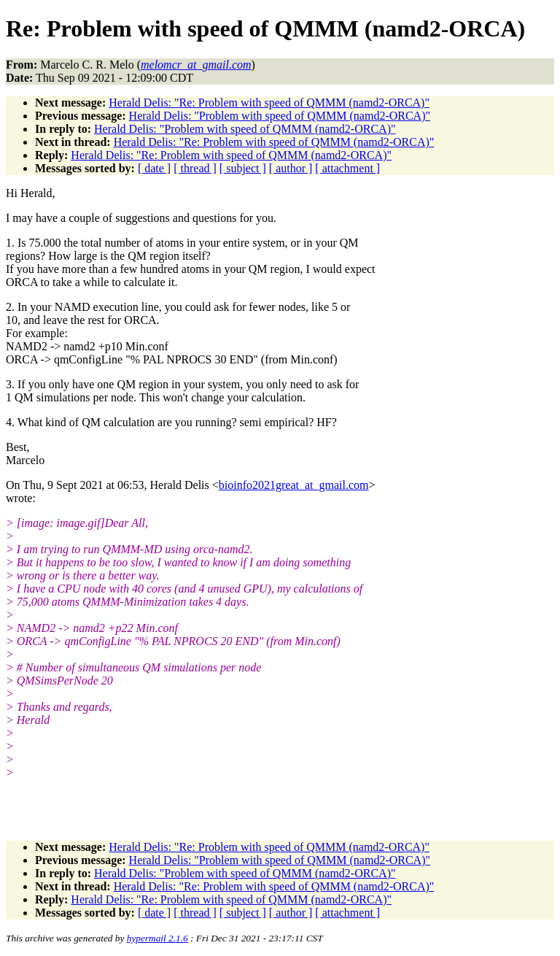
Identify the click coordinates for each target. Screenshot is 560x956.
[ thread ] (195, 168)
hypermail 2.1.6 (157, 938)
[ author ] (291, 168)
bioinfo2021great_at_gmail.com (294, 485)
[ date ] (154, 168)
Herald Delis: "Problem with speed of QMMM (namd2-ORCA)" (280, 116)
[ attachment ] (347, 168)
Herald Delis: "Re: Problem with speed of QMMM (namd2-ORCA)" (269, 103)
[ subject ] (243, 168)
